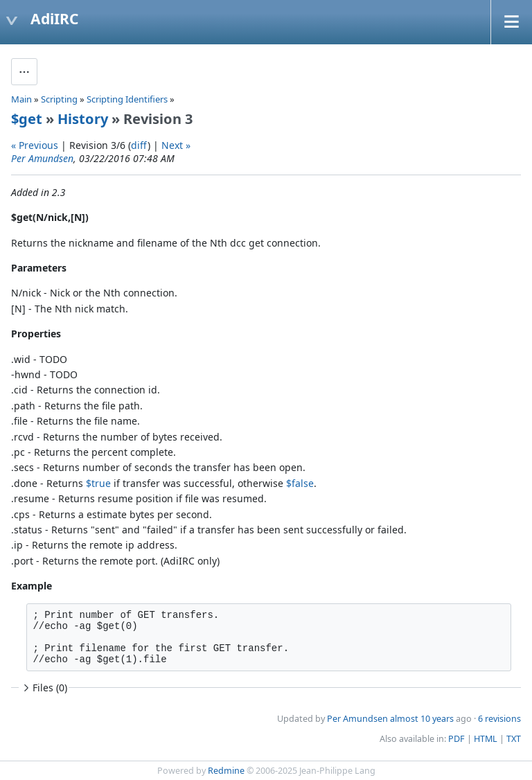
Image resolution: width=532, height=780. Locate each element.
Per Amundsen (42, 158)
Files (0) (44, 688)
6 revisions (499, 719)
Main (21, 99)
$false (300, 483)
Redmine (226, 771)
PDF (456, 739)
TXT (514, 739)
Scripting (59, 99)
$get (27, 119)
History (83, 119)
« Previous (35, 145)
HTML (486, 739)
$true (98, 483)
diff (139, 145)
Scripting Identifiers (127, 99)
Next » (176, 145)
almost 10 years (422, 719)
